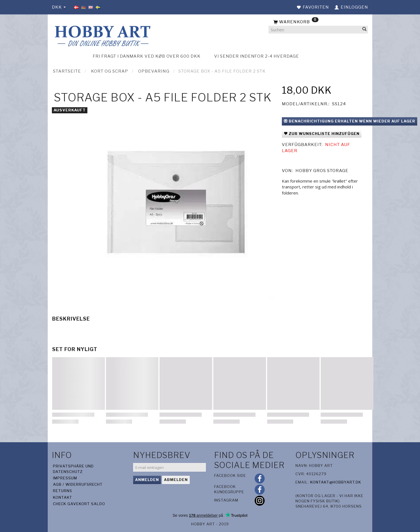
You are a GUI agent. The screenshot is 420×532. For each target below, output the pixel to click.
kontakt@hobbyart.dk (336, 482)
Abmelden (176, 480)
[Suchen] (365, 30)
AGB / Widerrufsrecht (78, 484)
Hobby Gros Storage (322, 171)
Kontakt (63, 497)
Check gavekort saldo (79, 504)
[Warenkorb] (318, 22)
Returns (63, 491)
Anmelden (147, 480)
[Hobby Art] (102, 35)
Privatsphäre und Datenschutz (73, 469)
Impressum (65, 478)
